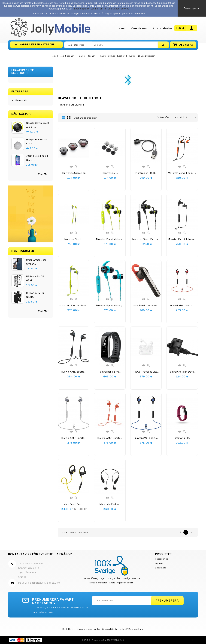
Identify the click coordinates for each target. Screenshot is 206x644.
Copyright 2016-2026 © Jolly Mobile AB (103, 640)
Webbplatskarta (136, 629)
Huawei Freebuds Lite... (146, 372)
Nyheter (159, 563)
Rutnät (63, 118)
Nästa (191, 532)
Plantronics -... (110, 173)
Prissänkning (162, 559)
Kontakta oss (69, 629)
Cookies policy (119, 629)
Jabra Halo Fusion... (110, 504)
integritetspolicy (81, 9)
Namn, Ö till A (181, 117)
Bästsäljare (161, 568)
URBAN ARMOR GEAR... (35, 278)
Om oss (106, 629)
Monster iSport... (74, 239)
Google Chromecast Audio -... (38, 125)
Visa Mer (43, 311)
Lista (69, 118)
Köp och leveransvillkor (89, 629)
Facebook (193, 640)
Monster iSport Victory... (110, 239)
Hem (122, 28)
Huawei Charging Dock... (182, 372)
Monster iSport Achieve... (182, 239)
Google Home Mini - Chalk (37, 141)
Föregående (180, 532)
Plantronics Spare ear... (74, 173)
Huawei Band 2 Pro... (110, 372)
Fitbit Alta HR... (182, 438)
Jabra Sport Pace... (74, 504)
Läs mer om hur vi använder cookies (110, 9)
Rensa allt (19, 100)
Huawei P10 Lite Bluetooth (23, 72)
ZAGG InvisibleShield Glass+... (38, 158)
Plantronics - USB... (146, 173)
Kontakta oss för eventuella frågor (40, 554)
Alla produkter (162, 28)
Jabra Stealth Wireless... (146, 305)
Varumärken (139, 28)
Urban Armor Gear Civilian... (36, 262)
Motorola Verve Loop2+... (182, 173)
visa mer (43, 174)
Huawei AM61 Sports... (182, 305)
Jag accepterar (192, 8)
